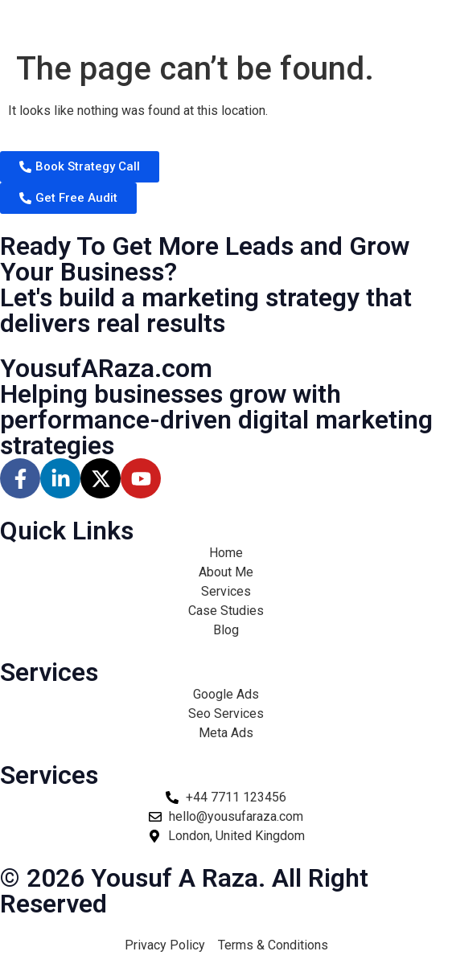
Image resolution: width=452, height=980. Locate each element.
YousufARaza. (106, 368)
